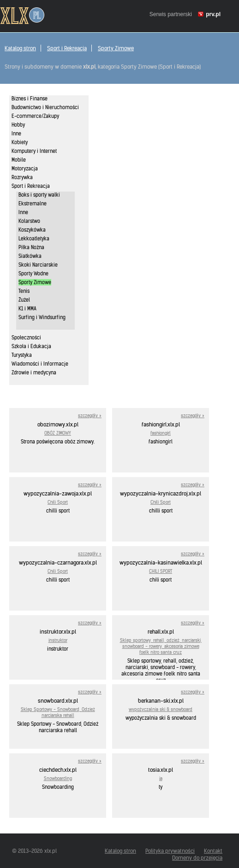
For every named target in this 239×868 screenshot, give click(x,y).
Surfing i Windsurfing (42, 317)
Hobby (18, 125)
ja (161, 778)
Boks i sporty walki (39, 195)
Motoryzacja (25, 169)
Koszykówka (32, 230)
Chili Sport (58, 502)
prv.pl (213, 14)
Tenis (24, 291)
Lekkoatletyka (34, 239)
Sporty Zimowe (116, 48)
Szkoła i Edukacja (31, 346)
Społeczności (26, 338)
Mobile (19, 160)
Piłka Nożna (31, 247)
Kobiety (20, 142)
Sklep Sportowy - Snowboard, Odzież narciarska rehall (58, 712)
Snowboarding (58, 778)
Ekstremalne (33, 204)
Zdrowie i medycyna (34, 373)
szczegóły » (90, 416)
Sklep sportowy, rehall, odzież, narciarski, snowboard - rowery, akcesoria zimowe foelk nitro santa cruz (161, 646)
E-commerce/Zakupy (35, 116)
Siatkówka (30, 256)
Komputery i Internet (34, 151)
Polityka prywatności (170, 851)
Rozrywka (22, 177)
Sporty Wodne (33, 274)
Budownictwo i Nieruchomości (45, 107)
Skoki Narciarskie (38, 265)
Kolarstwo (29, 221)
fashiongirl (161, 433)
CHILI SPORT (161, 571)
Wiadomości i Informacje (40, 364)
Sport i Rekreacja (67, 48)
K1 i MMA (27, 309)
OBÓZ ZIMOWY (58, 433)
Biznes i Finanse (30, 99)
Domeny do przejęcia (197, 858)
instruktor (58, 640)
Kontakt (213, 851)
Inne (16, 134)
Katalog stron (20, 48)
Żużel (24, 300)
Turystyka (22, 355)
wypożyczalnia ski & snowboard (161, 709)
